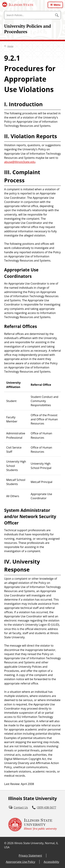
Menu (57, 5)
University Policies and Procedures (28, 29)
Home (10, 46)
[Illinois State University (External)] (18, 4)
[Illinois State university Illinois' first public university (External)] (33, 825)
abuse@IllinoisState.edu (20, 162)
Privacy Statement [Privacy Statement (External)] (30, 856)
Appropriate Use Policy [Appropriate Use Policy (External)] (21, 862)
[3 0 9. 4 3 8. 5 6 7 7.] (44, 807)
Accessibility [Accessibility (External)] (51, 862)
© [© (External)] (5, 843)
